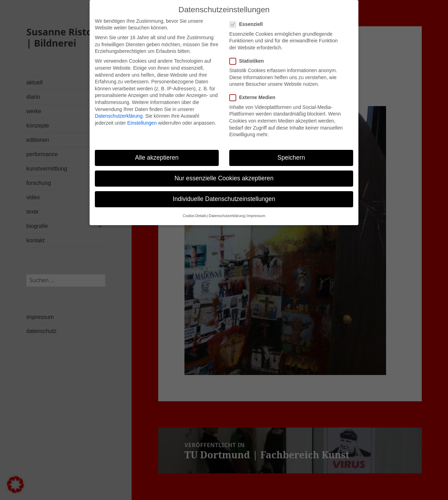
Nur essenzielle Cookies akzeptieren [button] (224, 173)
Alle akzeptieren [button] (157, 152)
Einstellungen (142, 117)
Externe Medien (254, 92)
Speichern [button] (291, 152)
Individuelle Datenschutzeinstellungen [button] (224, 193)
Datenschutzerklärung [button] (227, 210)
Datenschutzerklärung (119, 110)
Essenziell (248, 19)
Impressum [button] (256, 210)
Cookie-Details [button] (195, 210)
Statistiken (249, 55)
